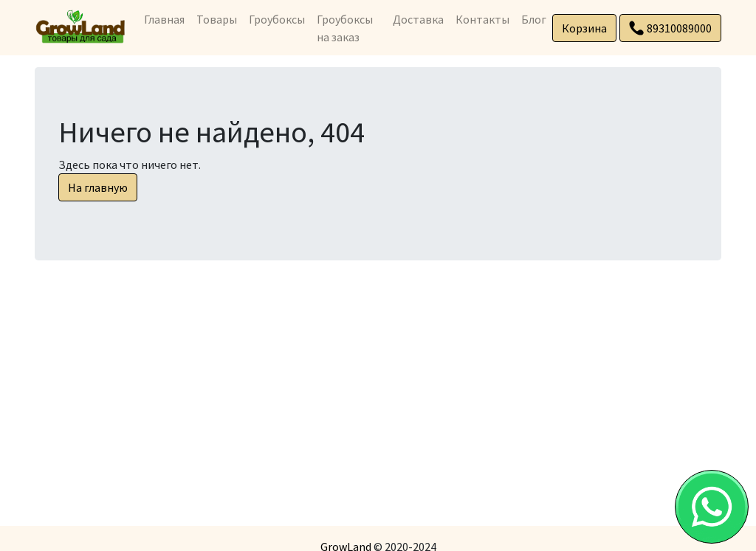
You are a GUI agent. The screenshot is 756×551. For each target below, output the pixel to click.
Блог (534, 19)
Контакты (482, 19)
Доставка (418, 19)
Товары (217, 19)
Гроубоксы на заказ (345, 28)
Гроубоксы (277, 19)
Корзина (584, 28)
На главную (98, 187)
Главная (164, 19)
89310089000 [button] (670, 28)
